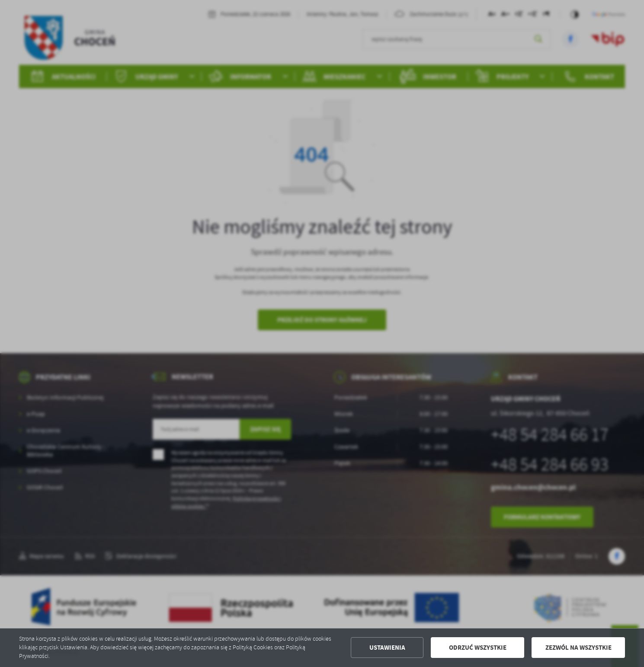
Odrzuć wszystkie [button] (478, 648)
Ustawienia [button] (387, 648)
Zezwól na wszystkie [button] (578, 648)
